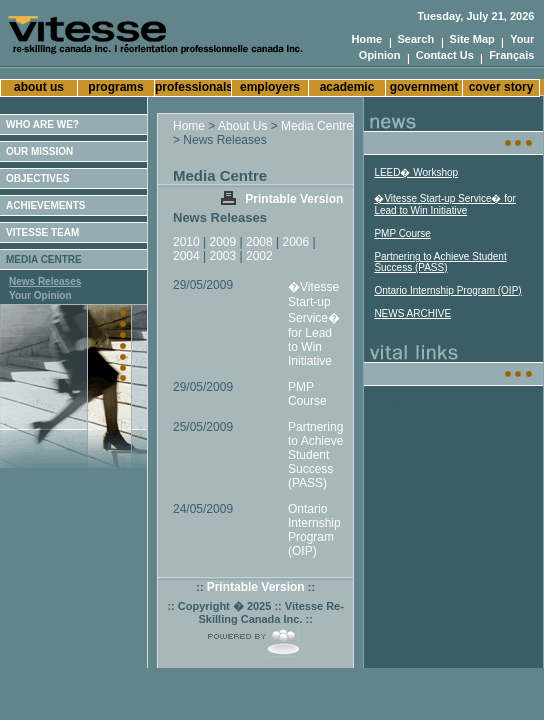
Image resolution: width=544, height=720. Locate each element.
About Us (242, 126)
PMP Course (307, 394)
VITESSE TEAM (42, 232)
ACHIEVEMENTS (45, 205)
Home (367, 39)
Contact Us (445, 55)
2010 (186, 242)
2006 (296, 242)
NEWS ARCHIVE (412, 313)
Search (416, 39)
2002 (259, 256)
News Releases (45, 281)
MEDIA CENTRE (44, 259)
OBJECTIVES (37, 178)
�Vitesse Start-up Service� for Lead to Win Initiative (314, 324)
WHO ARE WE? (42, 124)
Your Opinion (40, 295)
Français (511, 55)
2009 (223, 242)
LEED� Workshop (416, 172)
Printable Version (294, 199)
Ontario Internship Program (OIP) (314, 530)
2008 (259, 242)
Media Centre (317, 126)
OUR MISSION (39, 151)
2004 (186, 256)
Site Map (472, 39)
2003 (223, 256)
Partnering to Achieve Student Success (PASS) (315, 455)
